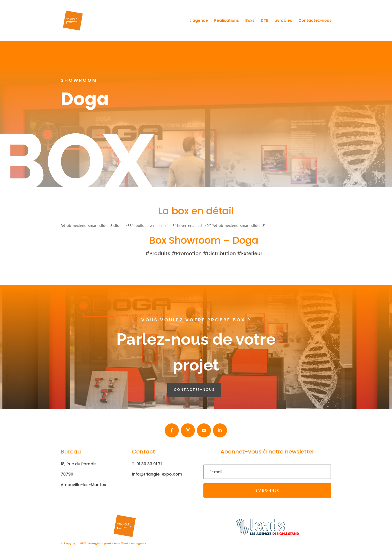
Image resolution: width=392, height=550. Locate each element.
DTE (264, 21)
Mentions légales (133, 543)
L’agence (199, 21)
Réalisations (227, 21)
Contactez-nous (315, 21)
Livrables (283, 21)
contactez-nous (194, 390)
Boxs (250, 21)
